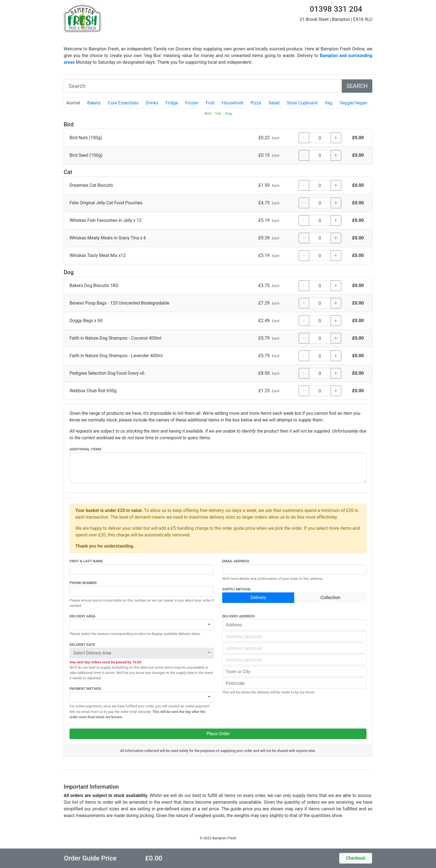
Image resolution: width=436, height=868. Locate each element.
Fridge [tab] (172, 103)
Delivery (258, 598)
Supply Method (236, 589)
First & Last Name (86, 561)
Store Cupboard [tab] (302, 103)
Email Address (236, 561)
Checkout (356, 858)
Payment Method (85, 689)
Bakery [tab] (94, 103)
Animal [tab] (73, 103)
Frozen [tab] (192, 103)
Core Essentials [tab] (123, 103)
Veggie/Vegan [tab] (353, 103)
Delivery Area (82, 616)
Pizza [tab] (256, 103)
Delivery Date (82, 645)
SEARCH (357, 86)
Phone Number (83, 583)
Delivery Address (238, 616)
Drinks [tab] (152, 103)
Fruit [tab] (210, 103)
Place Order (218, 734)
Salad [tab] (274, 103)
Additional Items (86, 449)
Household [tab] (233, 103)
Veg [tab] (329, 103)
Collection (330, 598)
